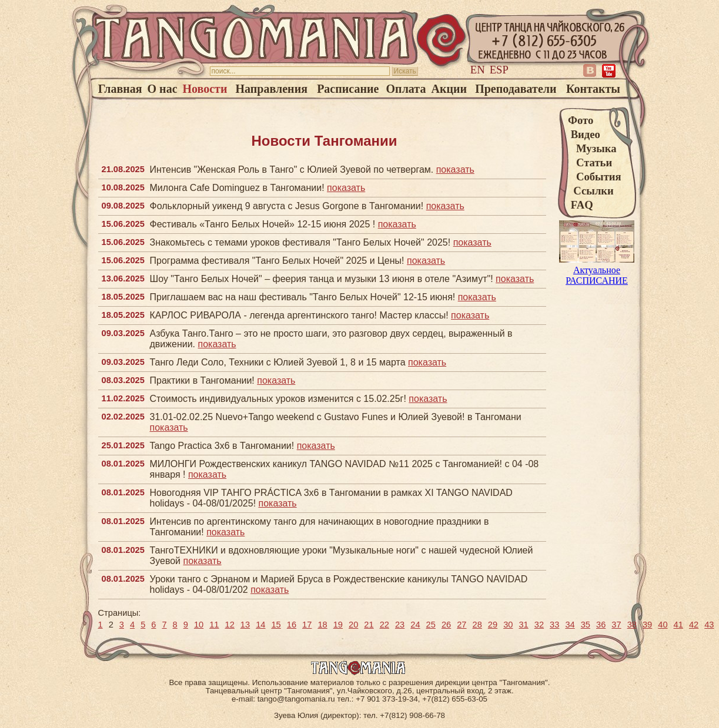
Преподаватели (516, 89)
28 (477, 625)
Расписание (348, 89)
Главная (120, 89)
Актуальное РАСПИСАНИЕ (597, 270)
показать (455, 170)
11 (214, 625)
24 (415, 625)
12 (230, 625)
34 (570, 625)
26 (446, 625)
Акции (449, 89)
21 (369, 625)
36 (601, 625)
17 (307, 625)
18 (322, 625)
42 (694, 625)
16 (292, 625)
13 (245, 625)
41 (678, 625)
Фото (581, 120)
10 (199, 625)
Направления (272, 89)
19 (338, 625)
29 (493, 625)
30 (508, 625)
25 (431, 625)
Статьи (590, 162)
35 (586, 625)
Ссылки (591, 191)
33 (554, 625)
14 (260, 625)
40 (663, 625)
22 (384, 625)
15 (276, 625)
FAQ (581, 205)
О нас (163, 89)
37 (616, 625)
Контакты (593, 89)
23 (400, 625)
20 (353, 625)
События (595, 177)
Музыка (592, 148)
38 (632, 625)
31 (523, 625)
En (478, 70)
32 (539, 625)
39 (647, 625)
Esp (499, 70)
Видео (584, 134)
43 (709, 625)
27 (462, 625)
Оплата (406, 89)
